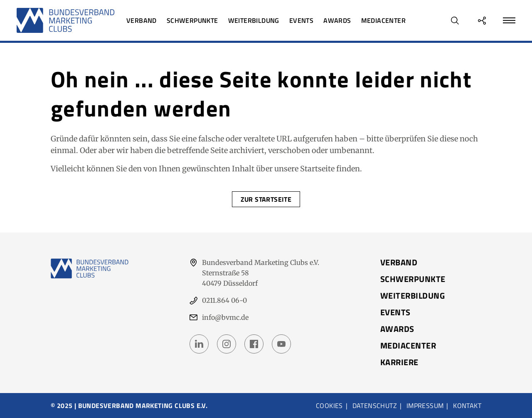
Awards (337, 20)
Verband (142, 20)
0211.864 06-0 (224, 300)
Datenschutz (375, 406)
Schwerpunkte (192, 20)
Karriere (399, 362)
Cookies (329, 406)
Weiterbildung (254, 20)
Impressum (425, 406)
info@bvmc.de (225, 317)
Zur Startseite (266, 199)
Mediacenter (383, 20)
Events (301, 20)
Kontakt (467, 406)
